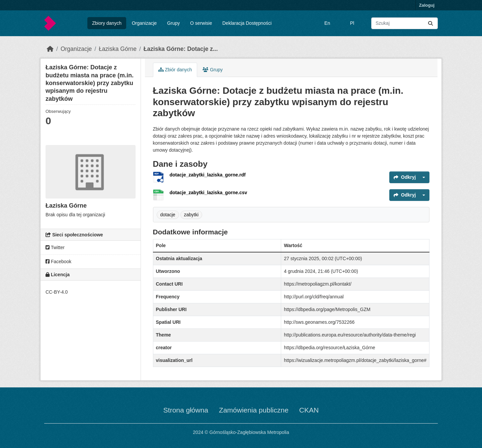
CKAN (309, 410)
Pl (352, 23)
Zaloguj (427, 5)
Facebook (58, 262)
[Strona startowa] (50, 49)
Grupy (173, 23)
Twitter (55, 247)
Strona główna (186, 410)
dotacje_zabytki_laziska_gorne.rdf (208, 175)
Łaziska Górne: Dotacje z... (181, 49)
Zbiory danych (107, 23)
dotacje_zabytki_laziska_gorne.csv (209, 193)
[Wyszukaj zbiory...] (405, 23)
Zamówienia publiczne (254, 410)
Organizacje (144, 23)
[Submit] (430, 23)
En (327, 23)
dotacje (168, 215)
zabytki (191, 215)
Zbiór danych (175, 70)
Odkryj (405, 177)
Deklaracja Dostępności (247, 23)
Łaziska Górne (118, 49)
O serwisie (201, 23)
